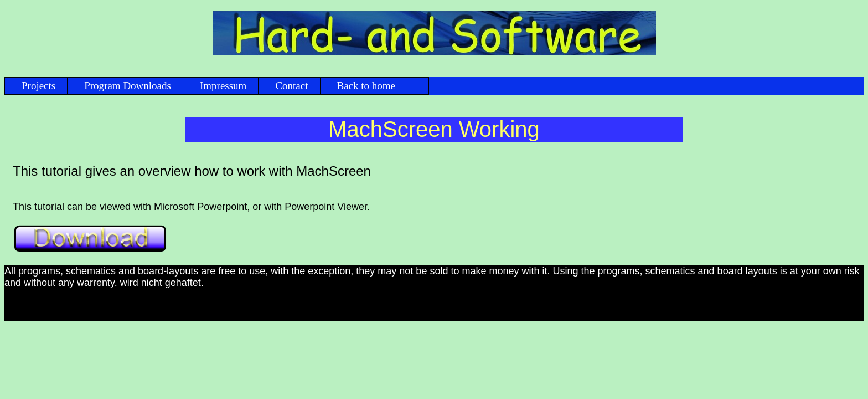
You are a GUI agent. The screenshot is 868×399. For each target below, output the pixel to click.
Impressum (223, 86)
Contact (291, 86)
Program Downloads (128, 86)
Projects (38, 86)
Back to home (366, 86)
